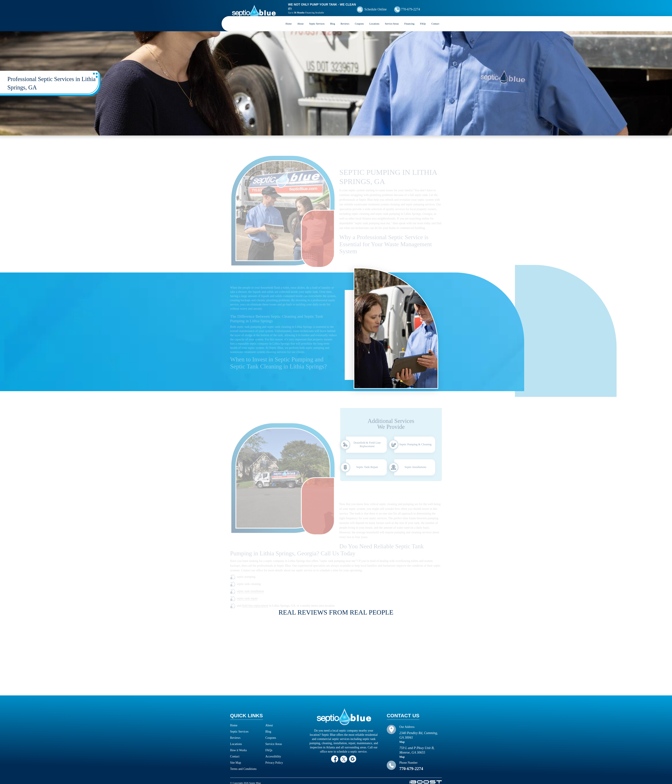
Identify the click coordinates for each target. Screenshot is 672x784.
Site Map (236, 758)
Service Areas (392, 19)
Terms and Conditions (244, 765)
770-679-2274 (419, 7)
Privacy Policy (274, 758)
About (300, 19)
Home (289, 19)
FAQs (423, 19)
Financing (409, 19)
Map (402, 738)
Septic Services (317, 19)
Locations (374, 19)
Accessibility (273, 752)
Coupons (359, 19)
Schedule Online (381, 7)
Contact (435, 19)
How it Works (239, 746)
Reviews (345, 19)
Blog (333, 19)
